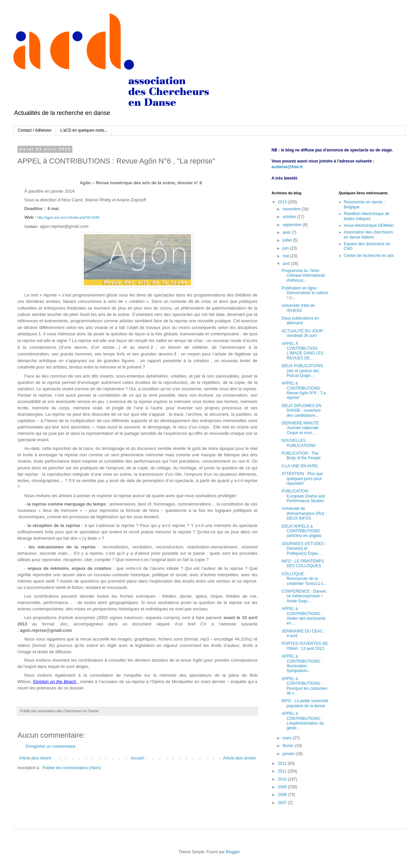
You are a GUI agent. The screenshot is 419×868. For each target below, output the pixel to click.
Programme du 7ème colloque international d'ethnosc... (303, 276)
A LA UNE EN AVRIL (300, 466)
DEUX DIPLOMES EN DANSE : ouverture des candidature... (302, 411)
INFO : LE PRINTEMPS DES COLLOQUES (303, 563)
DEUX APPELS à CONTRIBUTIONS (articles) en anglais (302, 531)
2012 (283, 763)
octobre (290, 217)
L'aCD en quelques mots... (84, 130)
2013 (283, 202)
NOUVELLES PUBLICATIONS (299, 443)
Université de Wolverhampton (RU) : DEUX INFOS (304, 513)
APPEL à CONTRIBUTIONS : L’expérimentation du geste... (303, 721)
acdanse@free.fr (287, 167)
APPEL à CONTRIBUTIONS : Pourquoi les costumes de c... (304, 686)
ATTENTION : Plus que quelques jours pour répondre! (302, 479)
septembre (293, 225)
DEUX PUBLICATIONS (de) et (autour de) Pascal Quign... (302, 371)
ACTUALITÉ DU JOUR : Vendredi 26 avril (303, 333)
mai (286, 256)
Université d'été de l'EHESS (298, 308)
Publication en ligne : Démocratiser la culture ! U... (305, 293)
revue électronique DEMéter (369, 225)
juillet (288, 240)
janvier (289, 754)
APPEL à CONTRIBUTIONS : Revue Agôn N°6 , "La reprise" (304, 390)
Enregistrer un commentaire (51, 746)
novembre (292, 209)
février (289, 746)
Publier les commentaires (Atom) (72, 768)
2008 (283, 795)
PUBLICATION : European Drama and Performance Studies (303, 496)
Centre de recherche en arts (369, 256)
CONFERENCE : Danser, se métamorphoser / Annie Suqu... (304, 596)
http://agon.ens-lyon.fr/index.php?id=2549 (68, 218)
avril (287, 264)
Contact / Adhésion (35, 130)
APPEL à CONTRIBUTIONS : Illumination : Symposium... (302, 663)
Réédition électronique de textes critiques (367, 216)
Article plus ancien (240, 758)
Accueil (137, 758)
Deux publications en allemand (300, 321)
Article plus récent (35, 758)
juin (286, 248)
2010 (283, 779)
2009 (283, 787)
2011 (283, 771)
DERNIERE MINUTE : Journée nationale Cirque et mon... (301, 428)
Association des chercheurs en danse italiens (369, 235)
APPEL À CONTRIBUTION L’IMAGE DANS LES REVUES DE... (303, 351)
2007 (283, 803)
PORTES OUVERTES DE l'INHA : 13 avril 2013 (305, 646)
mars (288, 738)
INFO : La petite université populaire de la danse (305, 703)
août (287, 232)
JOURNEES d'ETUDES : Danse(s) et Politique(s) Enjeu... (304, 549)
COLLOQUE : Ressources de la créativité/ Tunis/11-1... (304, 579)
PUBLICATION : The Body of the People (301, 456)
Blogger (233, 852)
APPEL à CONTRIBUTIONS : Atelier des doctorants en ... (304, 616)
